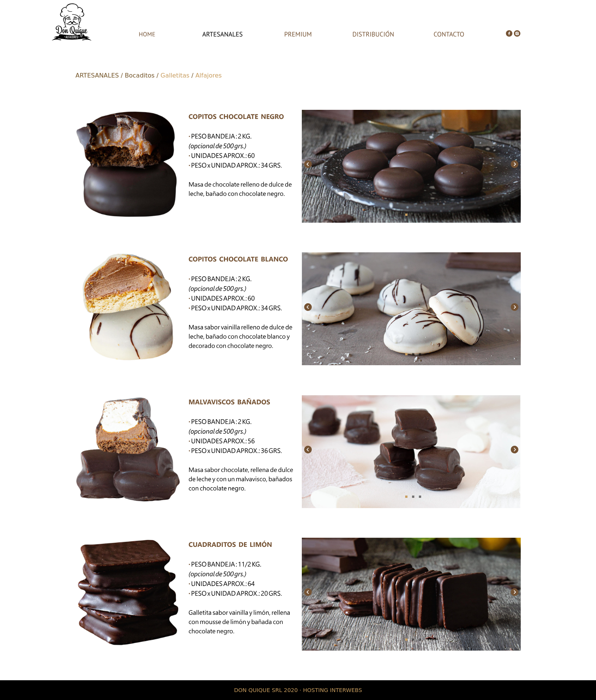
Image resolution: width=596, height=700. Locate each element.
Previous (308, 163)
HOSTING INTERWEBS (332, 690)
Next (514, 163)
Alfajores (208, 75)
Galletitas (175, 75)
